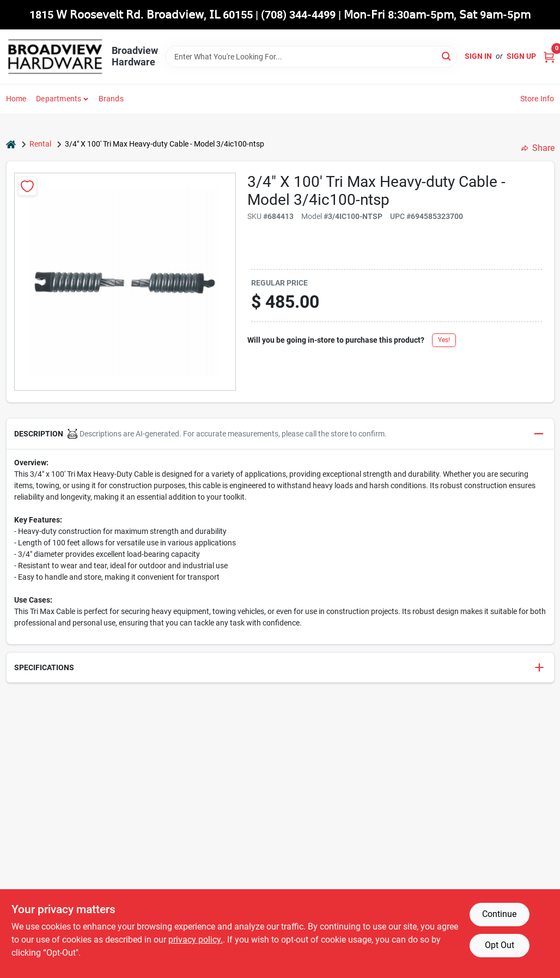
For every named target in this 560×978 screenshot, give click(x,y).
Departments (59, 99)
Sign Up (521, 56)
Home (16, 99)
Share (538, 148)
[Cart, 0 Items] (549, 56)
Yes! (444, 340)
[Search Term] (311, 57)
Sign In (478, 56)
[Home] (11, 144)
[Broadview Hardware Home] (55, 57)
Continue (499, 914)
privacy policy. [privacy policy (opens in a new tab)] (196, 940)
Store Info (537, 99)
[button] (280, 434)
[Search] (447, 56)
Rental (40, 144)
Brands (111, 99)
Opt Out (500, 945)
